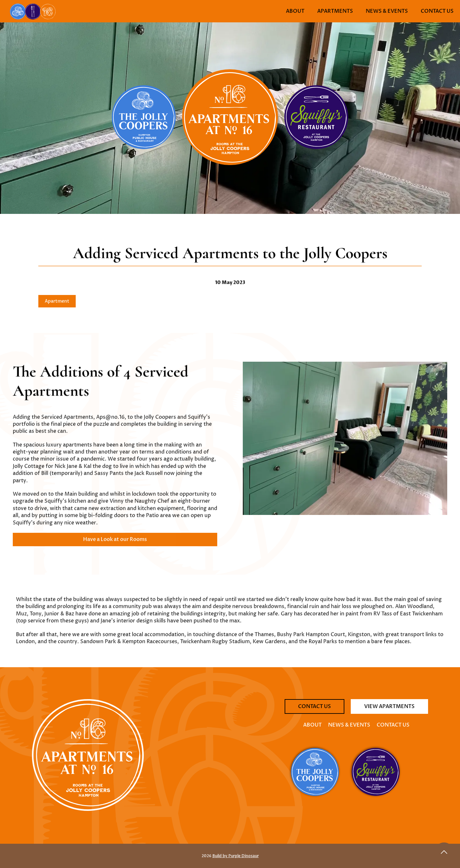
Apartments (335, 11)
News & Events (387, 11)
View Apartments (389, 706)
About (295, 11)
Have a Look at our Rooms (115, 544)
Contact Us (437, 11)
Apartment (57, 301)
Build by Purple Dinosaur (236, 856)
